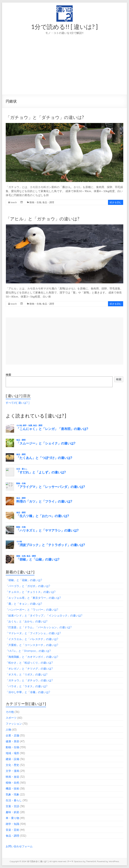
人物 (8, 730)
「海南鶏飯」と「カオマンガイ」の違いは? (32, 657)
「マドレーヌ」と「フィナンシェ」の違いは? (33, 633)
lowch (14, 202)
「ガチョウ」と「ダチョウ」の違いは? (45, 117)
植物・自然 (12, 783)
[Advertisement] (64, 69)
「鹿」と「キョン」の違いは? (24, 604)
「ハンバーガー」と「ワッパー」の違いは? (32, 610)
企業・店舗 (12, 735)
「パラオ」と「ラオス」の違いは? (27, 686)
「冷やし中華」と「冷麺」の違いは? (28, 692)
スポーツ (11, 718)
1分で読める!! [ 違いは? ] (64, 27)
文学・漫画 (12, 771)
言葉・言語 (12, 806)
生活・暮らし (14, 800)
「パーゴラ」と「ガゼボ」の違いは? (28, 586)
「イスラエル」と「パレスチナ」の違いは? (32, 639)
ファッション (14, 724)
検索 (8, 375)
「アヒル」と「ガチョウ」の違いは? (42, 219)
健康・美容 (12, 741)
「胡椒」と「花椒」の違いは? (24, 580)
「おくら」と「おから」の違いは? (27, 621)
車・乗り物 (12, 818)
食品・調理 (48, 202)
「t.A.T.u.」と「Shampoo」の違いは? (28, 651)
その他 (10, 712)
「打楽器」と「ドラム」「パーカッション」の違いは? (39, 627)
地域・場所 (12, 753)
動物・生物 (35, 202)
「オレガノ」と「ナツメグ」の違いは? (29, 669)
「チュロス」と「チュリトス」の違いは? (31, 592)
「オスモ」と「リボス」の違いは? (27, 674)
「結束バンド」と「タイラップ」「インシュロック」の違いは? (44, 615)
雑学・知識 (12, 824)
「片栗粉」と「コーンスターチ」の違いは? (32, 645)
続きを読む (116, 202)
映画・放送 (12, 777)
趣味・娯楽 (12, 812)
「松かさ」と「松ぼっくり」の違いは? (29, 663)
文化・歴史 (12, 765)
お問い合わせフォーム (19, 846)
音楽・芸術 (12, 830)
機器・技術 (12, 788)
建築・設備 (12, 759)
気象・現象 (12, 794)
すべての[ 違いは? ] (18, 403)
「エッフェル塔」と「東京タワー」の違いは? (33, 598)
